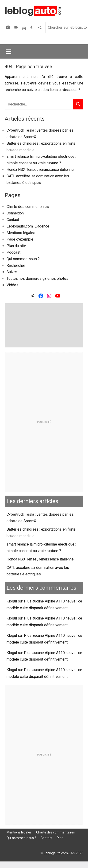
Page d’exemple (20, 239)
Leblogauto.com (56, 853)
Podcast (32, 27)
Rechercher (16, 265)
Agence (40, 27)
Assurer (25, 27)
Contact (13, 220)
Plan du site (16, 246)
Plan (60, 838)
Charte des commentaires (28, 207)
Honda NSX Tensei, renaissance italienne (40, 170)
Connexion (15, 213)
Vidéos (17, 27)
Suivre (12, 272)
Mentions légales (21, 233)
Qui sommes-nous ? (23, 259)
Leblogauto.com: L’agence (28, 226)
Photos (9, 27)
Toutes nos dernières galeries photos (37, 278)
